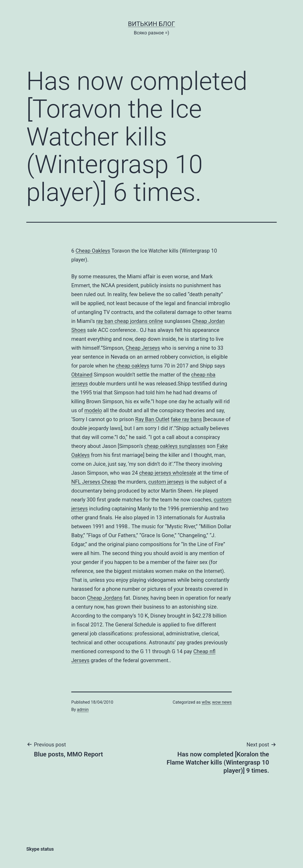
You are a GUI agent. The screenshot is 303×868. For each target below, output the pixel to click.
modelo (93, 410)
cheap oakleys (133, 366)
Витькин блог (152, 24)
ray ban (105, 321)
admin (83, 710)
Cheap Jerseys (143, 348)
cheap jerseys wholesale (168, 473)
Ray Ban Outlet (152, 419)
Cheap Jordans (105, 598)
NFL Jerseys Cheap (94, 482)
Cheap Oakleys (93, 251)
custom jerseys (166, 482)
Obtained (82, 375)
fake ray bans (186, 419)
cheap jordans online (139, 321)
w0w (206, 702)
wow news (222, 702)
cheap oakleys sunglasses (175, 446)
